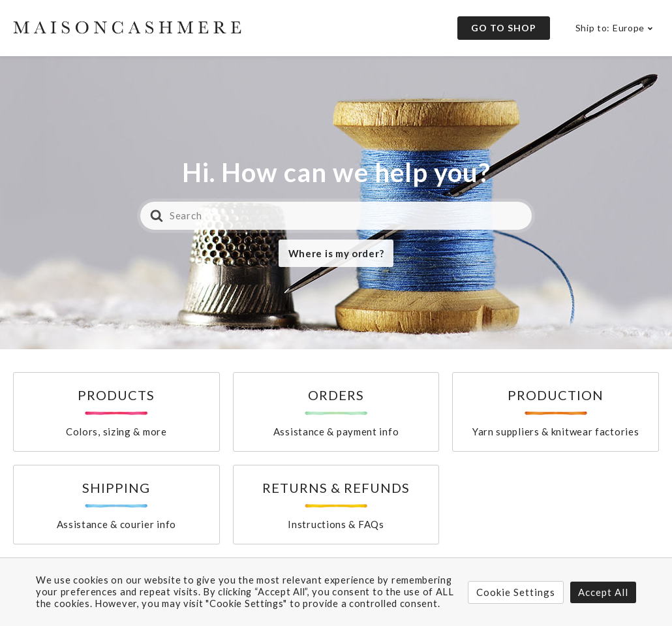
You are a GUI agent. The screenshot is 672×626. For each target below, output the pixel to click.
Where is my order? (336, 253)
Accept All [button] (603, 592)
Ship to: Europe (610, 28)
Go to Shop (504, 28)
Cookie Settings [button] (516, 592)
